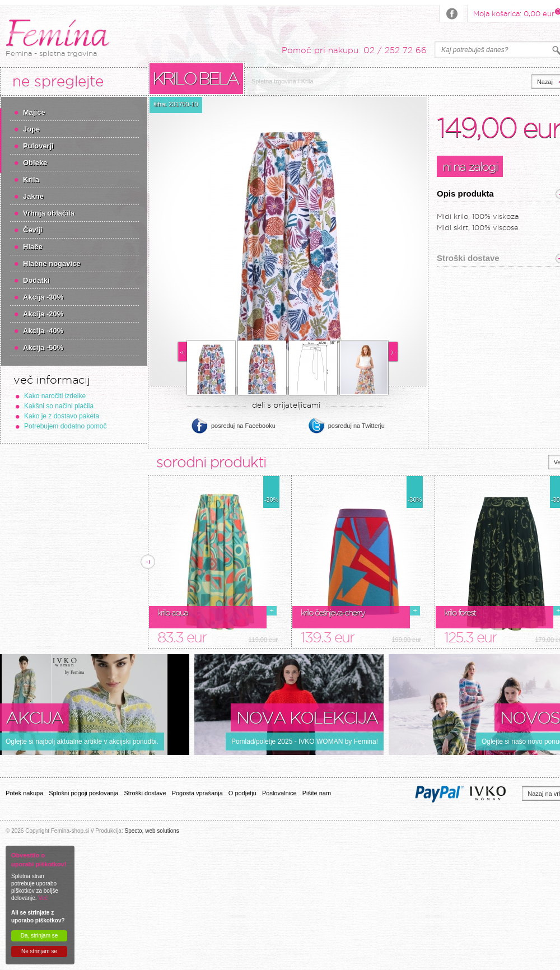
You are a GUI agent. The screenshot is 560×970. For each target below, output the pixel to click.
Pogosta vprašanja (197, 793)
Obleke (35, 163)
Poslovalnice (279, 793)
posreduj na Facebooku (243, 426)
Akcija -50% (43, 348)
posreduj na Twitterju (356, 426)
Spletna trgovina (274, 81)
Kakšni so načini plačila (59, 406)
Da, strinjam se (39, 936)
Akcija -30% (43, 297)
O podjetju (242, 793)
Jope (31, 129)
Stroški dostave (145, 793)
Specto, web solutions (151, 831)
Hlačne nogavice (52, 264)
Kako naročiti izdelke (55, 396)
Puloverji (38, 146)
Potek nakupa (24, 793)
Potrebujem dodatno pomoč (65, 426)
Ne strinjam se (39, 951)
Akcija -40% (43, 331)
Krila (31, 179)
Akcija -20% (43, 314)
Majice (34, 112)
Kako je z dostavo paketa (62, 416)
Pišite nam (317, 793)
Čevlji (33, 230)
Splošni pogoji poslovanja (83, 793)
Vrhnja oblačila (49, 213)
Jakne (33, 196)
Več (43, 898)
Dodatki (36, 280)
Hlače (33, 247)
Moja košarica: (514, 13)
